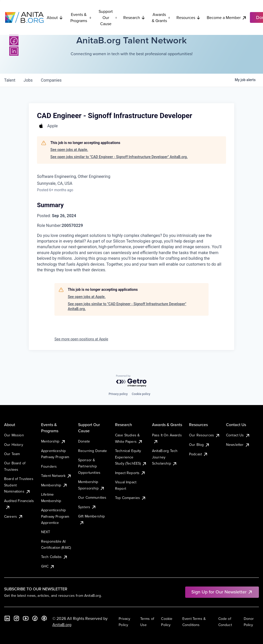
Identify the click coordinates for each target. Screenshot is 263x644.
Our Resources (205, 435)
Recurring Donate (93, 451)
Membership (54, 485)
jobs (28, 80)
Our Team (12, 454)
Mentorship (53, 441)
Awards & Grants (161, 17)
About (55, 17)
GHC (48, 566)
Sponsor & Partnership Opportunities (89, 466)
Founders (49, 466)
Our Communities (92, 497)
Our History (14, 445)
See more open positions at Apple (81, 339)
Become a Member (227, 18)
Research (134, 17)
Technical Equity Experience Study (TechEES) (131, 457)
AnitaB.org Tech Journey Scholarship (165, 457)
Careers (14, 516)
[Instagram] (16, 618)
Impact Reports (130, 473)
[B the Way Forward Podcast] (44, 618)
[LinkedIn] (14, 51)
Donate (84, 441)
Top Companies (131, 498)
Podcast (199, 454)
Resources (189, 17)
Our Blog (199, 445)
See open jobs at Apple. (69, 150)
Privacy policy (118, 394)
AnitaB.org (62, 624)
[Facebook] (14, 41)
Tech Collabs (54, 557)
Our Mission (14, 435)
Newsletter (238, 445)
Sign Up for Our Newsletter (222, 592)
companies (51, 80)
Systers (87, 507)
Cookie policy (141, 394)
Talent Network (56, 476)
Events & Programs (81, 17)
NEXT (46, 532)
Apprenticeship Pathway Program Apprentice (55, 516)
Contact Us (238, 435)
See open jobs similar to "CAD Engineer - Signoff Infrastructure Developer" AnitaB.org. (119, 157)
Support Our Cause (108, 17)
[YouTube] (26, 618)
